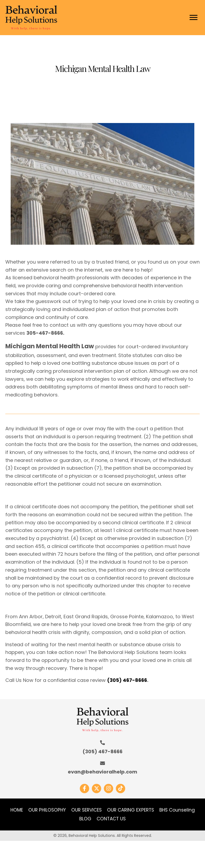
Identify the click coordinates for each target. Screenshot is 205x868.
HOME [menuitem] (17, 810)
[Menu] (194, 18)
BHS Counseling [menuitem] (177, 810)
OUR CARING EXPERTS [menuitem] (131, 810)
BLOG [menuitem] (85, 819)
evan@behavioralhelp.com (102, 772)
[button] (84, 789)
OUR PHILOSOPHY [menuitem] (47, 810)
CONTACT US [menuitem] (111, 819)
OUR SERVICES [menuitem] (86, 810)
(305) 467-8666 (127, 680)
